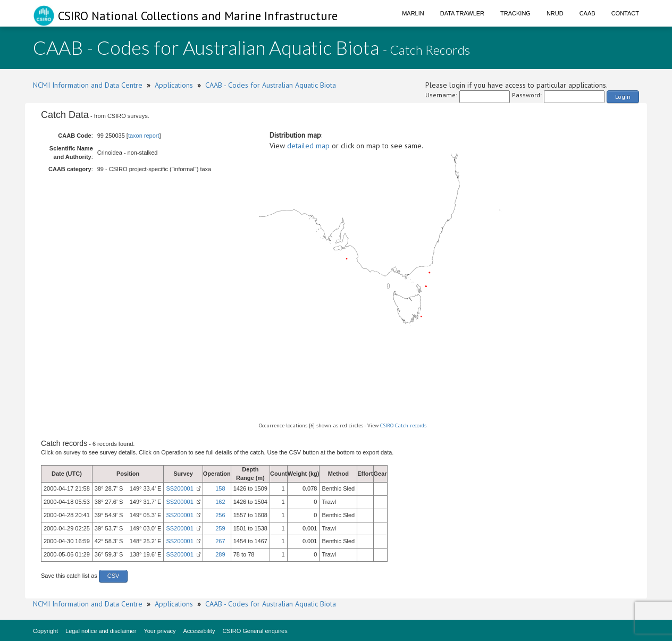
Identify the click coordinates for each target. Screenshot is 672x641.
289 (220, 554)
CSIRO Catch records (403, 425)
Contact (625, 13)
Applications (174, 85)
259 (220, 528)
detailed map (308, 146)
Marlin (413, 13)
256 (220, 515)
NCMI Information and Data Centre (88, 85)
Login (623, 96)
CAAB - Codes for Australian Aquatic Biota (271, 85)
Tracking (515, 13)
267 (220, 541)
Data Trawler (462, 13)
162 (220, 502)
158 (220, 488)
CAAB (587, 13)
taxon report (144, 136)
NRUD (555, 13)
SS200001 (179, 488)
